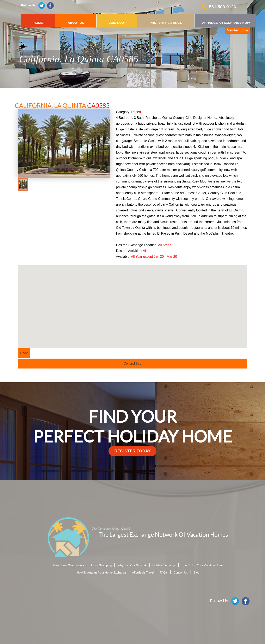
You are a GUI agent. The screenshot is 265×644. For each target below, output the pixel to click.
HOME (38, 23)
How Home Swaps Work (69, 565)
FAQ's (164, 572)
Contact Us (181, 572)
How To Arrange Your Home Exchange (102, 572)
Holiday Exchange (164, 565)
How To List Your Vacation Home (202, 565)
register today (132, 451)
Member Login (237, 30)
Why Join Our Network (132, 565)
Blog (197, 572)
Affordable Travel (143, 572)
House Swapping (101, 565)
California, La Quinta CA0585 (79, 59)
